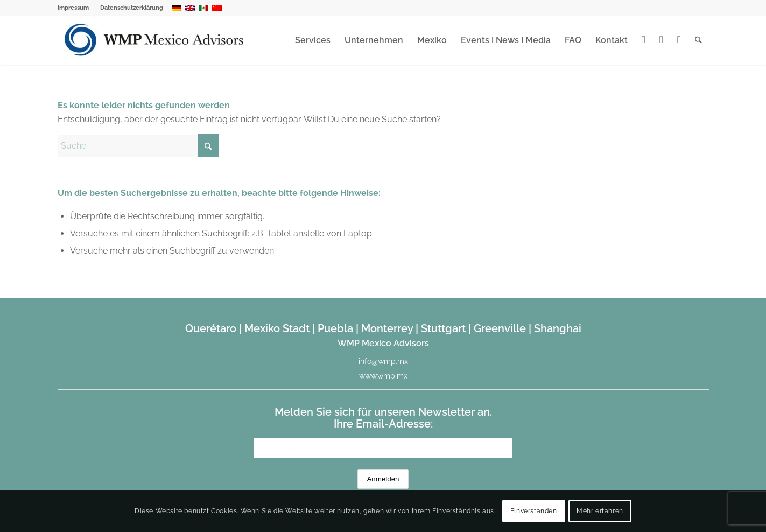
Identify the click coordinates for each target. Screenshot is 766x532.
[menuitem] (76, 8)
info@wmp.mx (383, 361)
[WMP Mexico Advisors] (155, 40)
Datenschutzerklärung (132, 8)
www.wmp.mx (383, 376)
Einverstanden (534, 511)
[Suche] (698, 40)
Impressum (73, 8)
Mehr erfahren (600, 511)
